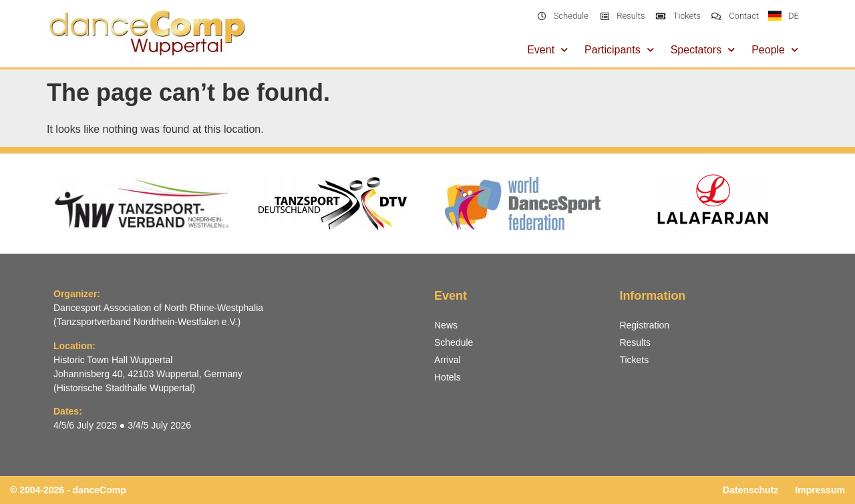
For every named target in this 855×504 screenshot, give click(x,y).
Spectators (703, 50)
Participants (619, 50)
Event (547, 50)
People (775, 50)
